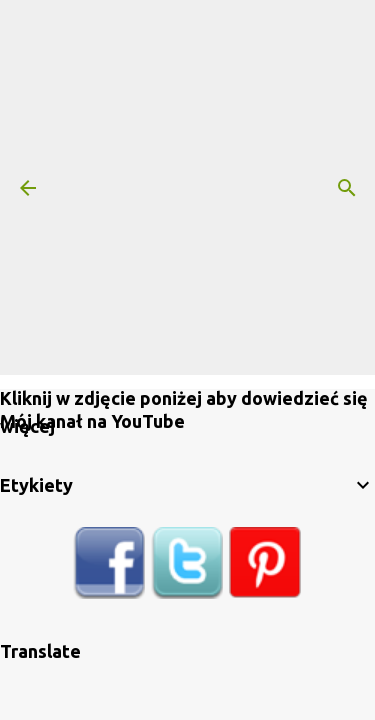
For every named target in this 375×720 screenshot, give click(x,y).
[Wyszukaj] (347, 188)
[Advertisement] (187, 187)
